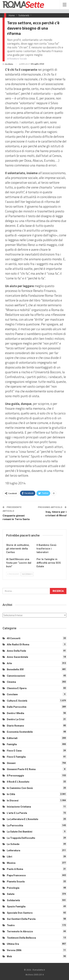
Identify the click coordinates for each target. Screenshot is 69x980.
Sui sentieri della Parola (21, 919)
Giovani (11, 763)
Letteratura (13, 850)
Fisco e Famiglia (16, 757)
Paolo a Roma (15, 869)
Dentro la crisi (16, 719)
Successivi (27, 574)
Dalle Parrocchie (17, 707)
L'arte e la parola (17, 813)
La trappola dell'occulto (21, 838)
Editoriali (12, 738)
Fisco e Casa (14, 751)
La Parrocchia (15, 825)
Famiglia (12, 744)
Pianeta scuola (16, 882)
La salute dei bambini (20, 832)
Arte (9, 663)
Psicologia (13, 888)
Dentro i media (15, 713)
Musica (11, 863)
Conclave (12, 694)
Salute (11, 894)
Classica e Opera (17, 688)
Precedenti (13, 574)
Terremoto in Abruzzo (20, 931)
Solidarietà (13, 900)
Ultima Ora (13, 944)
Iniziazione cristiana (19, 807)
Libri (9, 857)
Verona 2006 (14, 950)
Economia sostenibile (20, 732)
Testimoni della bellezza (21, 938)
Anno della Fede (16, 651)
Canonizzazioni (16, 676)
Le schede (13, 844)
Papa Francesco (16, 875)
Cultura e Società (17, 701)
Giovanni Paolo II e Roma (21, 769)
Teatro (11, 925)
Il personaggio (15, 776)
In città (11, 794)
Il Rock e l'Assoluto (18, 782)
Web (9, 956)
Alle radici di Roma (18, 645)
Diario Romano (15, 726)
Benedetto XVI (15, 669)
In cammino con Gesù (20, 788)
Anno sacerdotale (18, 657)
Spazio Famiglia (16, 907)
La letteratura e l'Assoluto (23, 819)
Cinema (11, 682)
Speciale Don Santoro (20, 913)
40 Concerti (14, 638)
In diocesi (13, 801)
